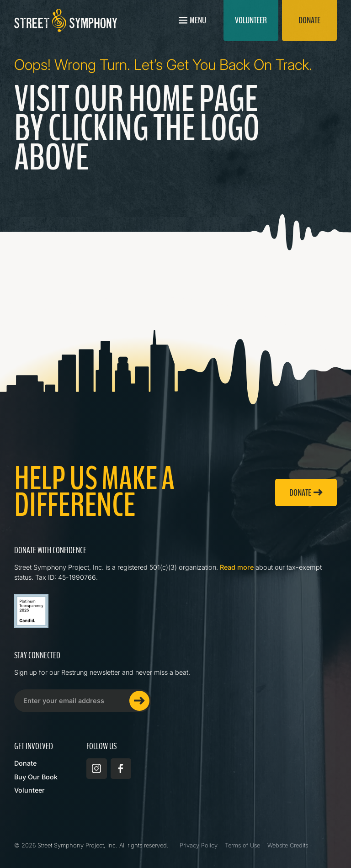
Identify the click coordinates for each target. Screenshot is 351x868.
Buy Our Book (36, 777)
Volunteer (29, 790)
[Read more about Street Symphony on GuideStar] (31, 611)
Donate (25, 763)
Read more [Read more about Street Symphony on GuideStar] (237, 567)
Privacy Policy (199, 845)
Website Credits (288, 845)
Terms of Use (242, 845)
